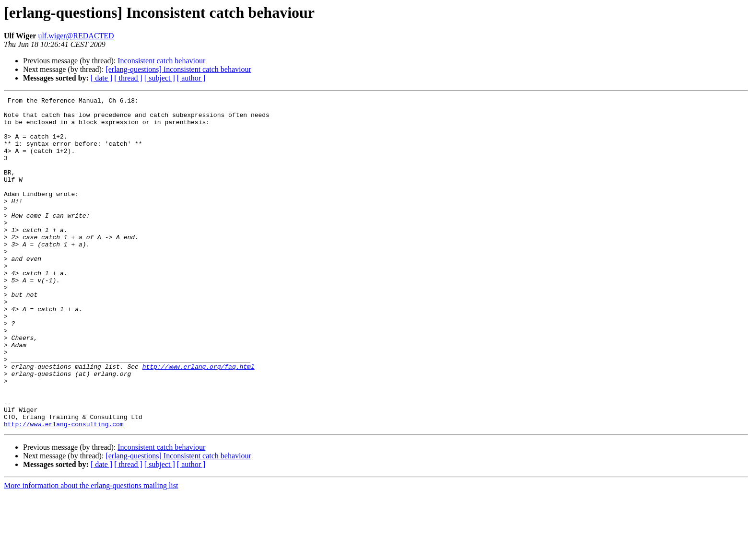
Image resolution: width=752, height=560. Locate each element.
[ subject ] (160, 78)
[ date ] (101, 78)
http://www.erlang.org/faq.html (199, 421)
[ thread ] (128, 78)
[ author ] (191, 78)
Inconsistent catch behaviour (161, 61)
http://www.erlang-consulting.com (64, 490)
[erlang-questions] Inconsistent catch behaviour (178, 69)
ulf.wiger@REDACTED (76, 36)
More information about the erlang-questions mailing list (91, 552)
